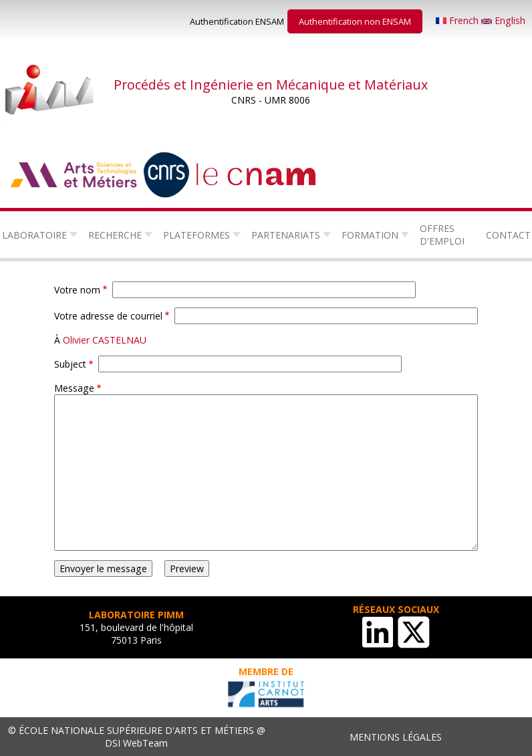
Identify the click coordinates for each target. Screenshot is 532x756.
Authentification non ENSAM (355, 21)
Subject (70, 364)
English (503, 20)
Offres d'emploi (442, 235)
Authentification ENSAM (237, 21)
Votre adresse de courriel (108, 316)
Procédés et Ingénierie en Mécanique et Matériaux (271, 85)
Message (74, 388)
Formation (370, 235)
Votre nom (77, 290)
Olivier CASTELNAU (105, 340)
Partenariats (286, 235)
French (458, 20)
